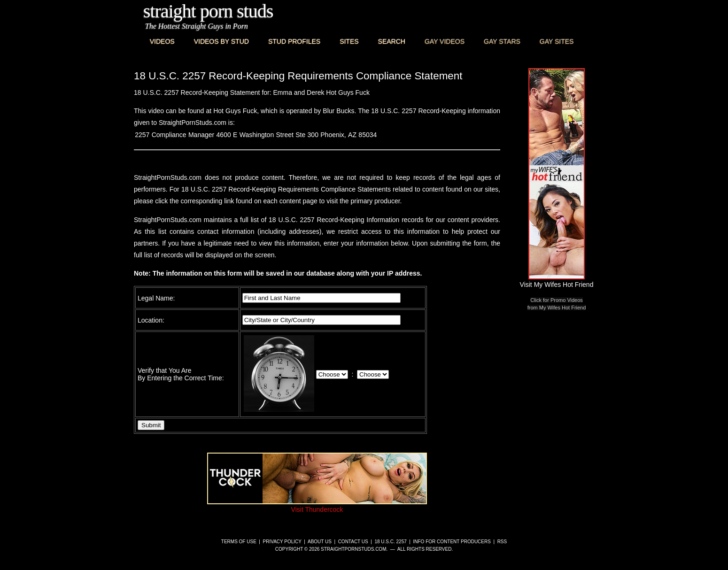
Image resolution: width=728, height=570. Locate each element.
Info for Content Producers (452, 542)
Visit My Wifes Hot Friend (557, 281)
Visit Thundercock (317, 506)
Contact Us (353, 542)
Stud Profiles (294, 41)
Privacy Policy (282, 542)
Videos (162, 41)
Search (392, 41)
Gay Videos (445, 41)
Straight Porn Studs (208, 11)
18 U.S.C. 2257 (390, 542)
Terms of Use (239, 542)
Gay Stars (502, 41)
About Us (320, 542)
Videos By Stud (221, 41)
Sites (349, 41)
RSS (502, 542)
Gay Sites (557, 41)
